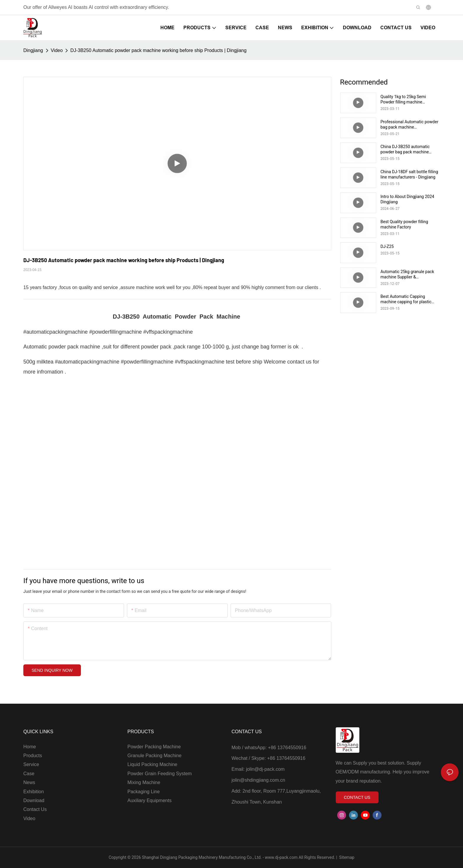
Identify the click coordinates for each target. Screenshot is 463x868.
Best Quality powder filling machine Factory (404, 224)
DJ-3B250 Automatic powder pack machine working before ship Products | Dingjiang (158, 50)
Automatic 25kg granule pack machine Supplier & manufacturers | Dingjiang (407, 274)
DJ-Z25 (387, 246)
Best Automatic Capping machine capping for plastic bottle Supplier (406, 299)
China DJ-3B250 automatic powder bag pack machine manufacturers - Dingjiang (405, 149)
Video (57, 50)
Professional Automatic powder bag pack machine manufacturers (410, 125)
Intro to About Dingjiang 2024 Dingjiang (407, 199)
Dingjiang (33, 50)
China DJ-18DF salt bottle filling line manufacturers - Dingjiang (409, 174)
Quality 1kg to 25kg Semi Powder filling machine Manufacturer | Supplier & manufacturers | (404, 99)
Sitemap (346, 857)
